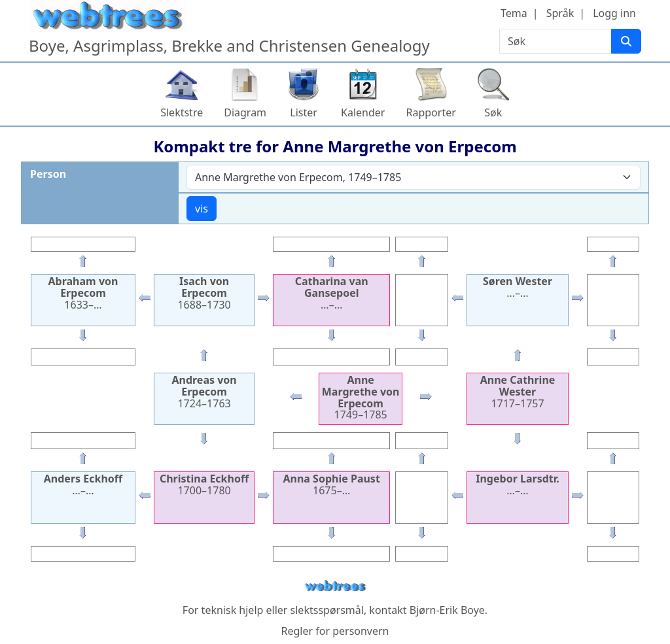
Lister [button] (304, 112)
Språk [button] (560, 13)
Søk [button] (493, 112)
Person (48, 174)
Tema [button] (514, 13)
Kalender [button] (363, 112)
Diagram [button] (245, 112)
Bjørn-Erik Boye (447, 610)
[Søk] (626, 41)
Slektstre (182, 112)
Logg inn (614, 13)
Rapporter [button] (431, 112)
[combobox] (414, 177)
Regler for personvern (335, 631)
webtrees (335, 586)
